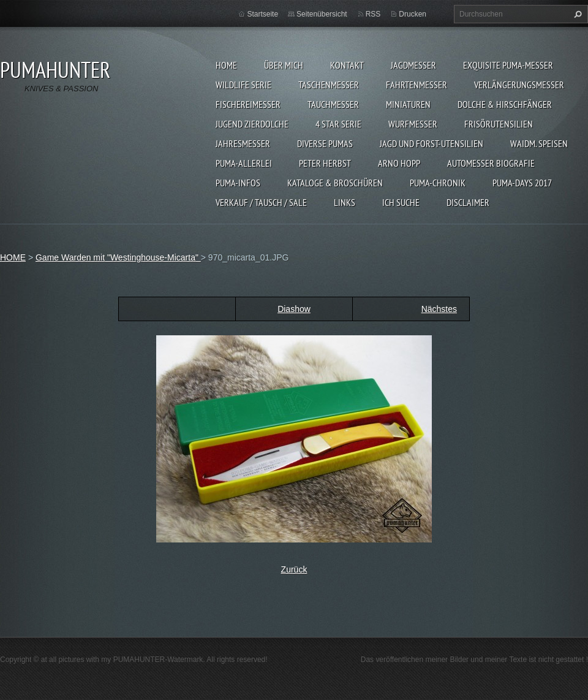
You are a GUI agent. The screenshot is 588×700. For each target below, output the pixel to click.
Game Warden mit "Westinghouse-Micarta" (118, 257)
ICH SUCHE (401, 202)
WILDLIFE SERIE (243, 85)
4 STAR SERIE (338, 124)
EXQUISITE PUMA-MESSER (508, 65)
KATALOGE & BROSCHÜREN (335, 183)
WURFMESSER (413, 124)
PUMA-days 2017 (522, 183)
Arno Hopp (399, 163)
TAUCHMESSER (333, 104)
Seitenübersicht (322, 14)
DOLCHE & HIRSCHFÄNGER (505, 104)
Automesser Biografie (491, 163)
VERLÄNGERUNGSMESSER (519, 85)
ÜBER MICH (284, 65)
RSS (373, 14)
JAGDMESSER (413, 65)
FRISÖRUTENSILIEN (499, 124)
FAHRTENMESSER (417, 85)
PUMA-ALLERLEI (244, 163)
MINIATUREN (408, 104)
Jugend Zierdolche (252, 124)
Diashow (294, 309)
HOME (226, 65)
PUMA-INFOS (238, 183)
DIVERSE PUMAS (325, 143)
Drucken (413, 14)
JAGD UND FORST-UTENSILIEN (432, 143)
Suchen (576, 14)
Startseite (262, 14)
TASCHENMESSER (329, 85)
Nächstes (439, 309)
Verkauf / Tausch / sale (261, 202)
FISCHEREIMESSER (248, 104)
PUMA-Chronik (438, 183)
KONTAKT (347, 65)
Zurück (294, 569)
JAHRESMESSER (243, 143)
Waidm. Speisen (539, 143)
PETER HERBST (325, 163)
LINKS (345, 202)
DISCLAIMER (468, 202)
